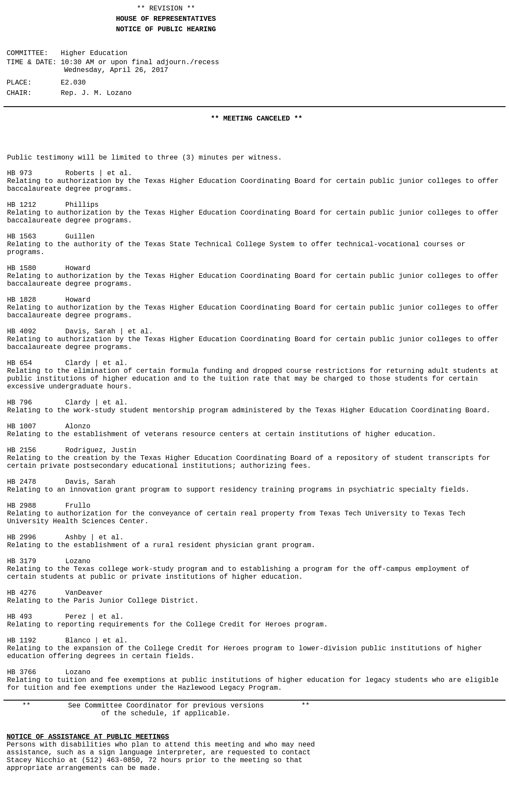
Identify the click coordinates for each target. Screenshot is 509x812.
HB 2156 (21, 450)
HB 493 (20, 617)
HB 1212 (21, 205)
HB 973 (20, 173)
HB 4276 (21, 593)
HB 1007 (21, 427)
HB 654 (20, 363)
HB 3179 (21, 561)
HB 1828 (21, 300)
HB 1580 (21, 268)
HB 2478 (21, 482)
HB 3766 (21, 672)
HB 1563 (21, 237)
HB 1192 (21, 641)
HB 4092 (21, 332)
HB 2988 (21, 506)
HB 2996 (21, 538)
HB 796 (20, 403)
